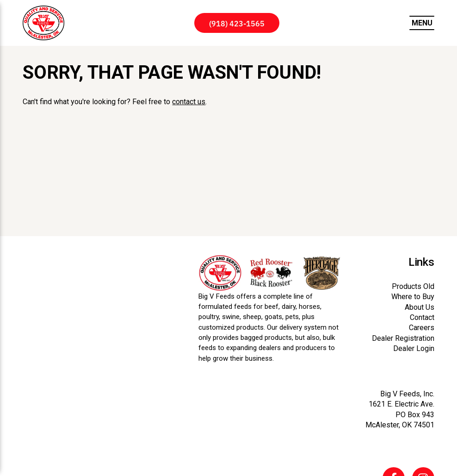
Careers (422, 328)
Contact (422, 317)
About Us (420, 307)
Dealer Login (414, 348)
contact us (189, 102)
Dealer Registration (403, 338)
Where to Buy (413, 297)
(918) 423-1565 (237, 23)
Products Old (413, 286)
